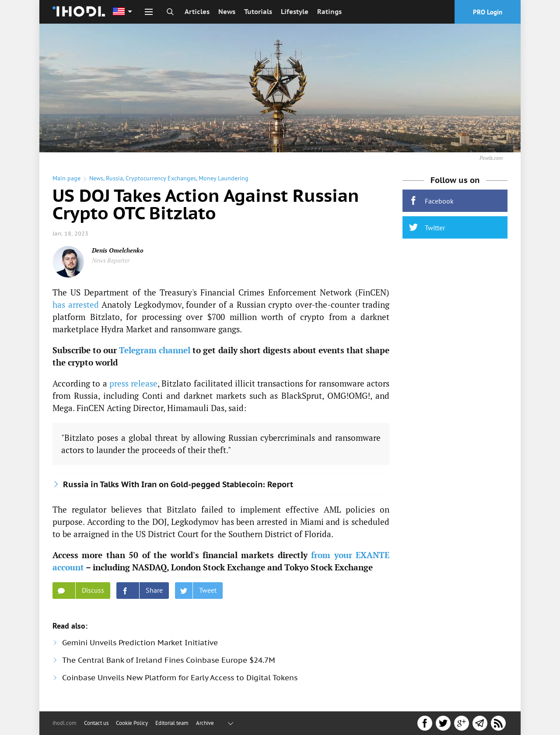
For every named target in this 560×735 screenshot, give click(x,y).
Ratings (329, 12)
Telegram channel (155, 350)
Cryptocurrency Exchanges (161, 178)
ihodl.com (65, 723)
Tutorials (258, 12)
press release (133, 383)
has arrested (76, 304)
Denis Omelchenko (118, 250)
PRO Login (488, 12)
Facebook (431, 201)
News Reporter (111, 260)
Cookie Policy (132, 723)
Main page (66, 178)
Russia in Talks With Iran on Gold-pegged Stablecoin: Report (178, 484)
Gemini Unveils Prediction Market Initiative (140, 643)
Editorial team (172, 723)
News (227, 12)
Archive (205, 723)
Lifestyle (295, 12)
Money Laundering (224, 178)
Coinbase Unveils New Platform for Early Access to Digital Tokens (180, 678)
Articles (197, 12)
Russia (114, 178)
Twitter (427, 227)
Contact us (96, 723)
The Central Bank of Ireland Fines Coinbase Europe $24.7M (169, 660)
